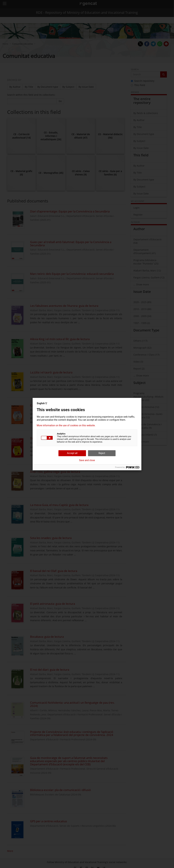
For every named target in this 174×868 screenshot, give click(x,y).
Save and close (87, 460)
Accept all (72, 453)
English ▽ (42, 403)
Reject (102, 453)
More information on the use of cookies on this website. (66, 425)
